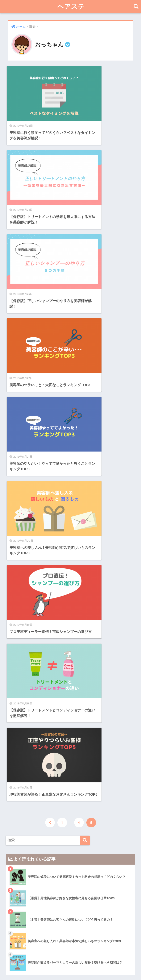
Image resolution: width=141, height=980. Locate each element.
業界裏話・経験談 (29, 909)
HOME (70, 962)
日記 (16, 891)
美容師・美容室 (25, 901)
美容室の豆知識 (28, 925)
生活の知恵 (24, 883)
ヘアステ (71, 7)
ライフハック (23, 874)
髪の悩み (23, 858)
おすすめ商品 (26, 850)
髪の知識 (23, 865)
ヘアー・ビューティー (30, 841)
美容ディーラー (28, 917)
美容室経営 (24, 933)
